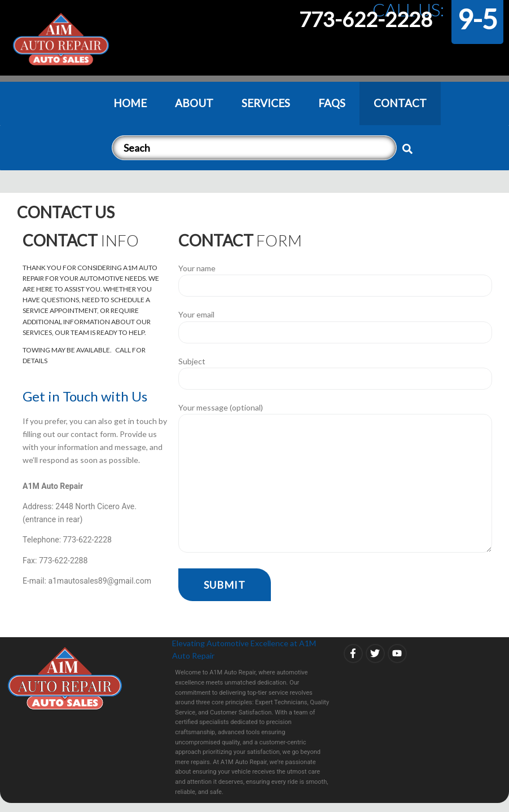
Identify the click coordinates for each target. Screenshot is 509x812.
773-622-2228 (366, 19)
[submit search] (407, 149)
